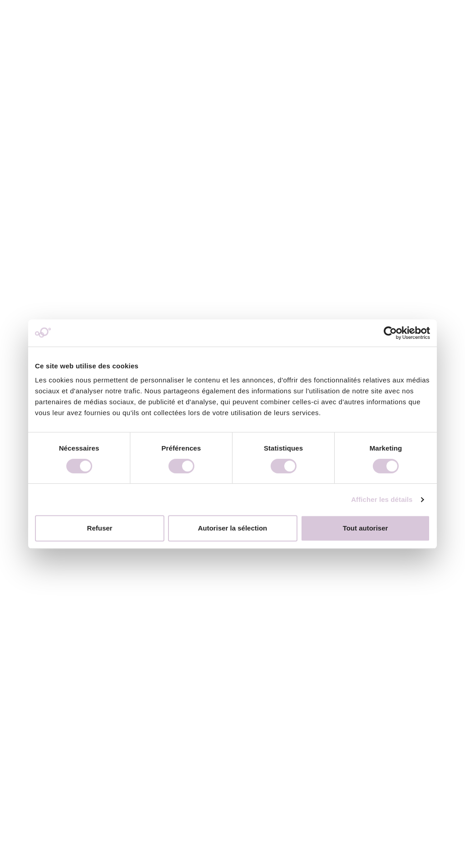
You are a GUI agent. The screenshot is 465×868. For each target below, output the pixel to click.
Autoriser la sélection (233, 528)
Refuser (100, 528)
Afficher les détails (382, 499)
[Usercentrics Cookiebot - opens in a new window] (390, 333)
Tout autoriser (366, 528)
